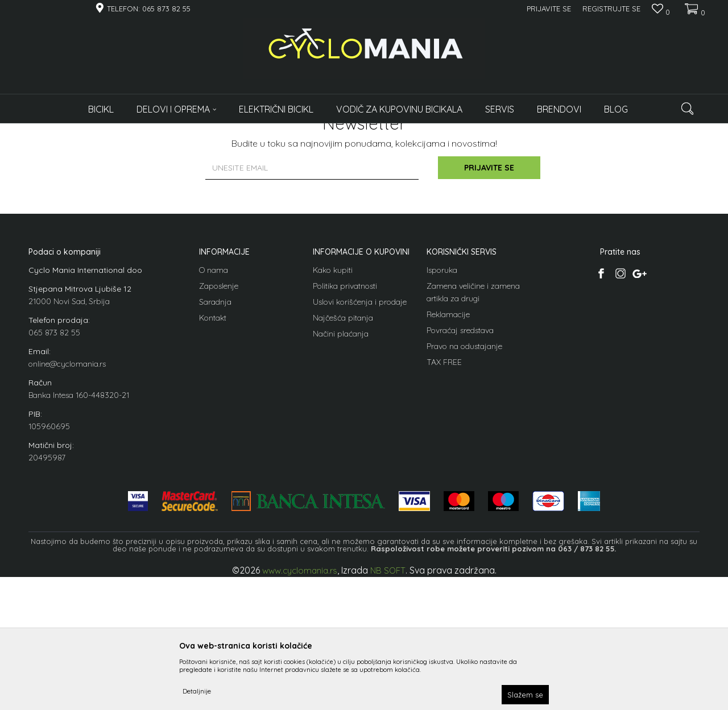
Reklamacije (448, 437)
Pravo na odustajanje (464, 469)
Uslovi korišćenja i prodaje (360, 425)
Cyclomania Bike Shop (63, 130)
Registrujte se (611, 9)
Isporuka (442, 393)
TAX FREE (444, 485)
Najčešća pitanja (343, 441)
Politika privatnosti (345, 409)
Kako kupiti (333, 393)
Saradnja (215, 425)
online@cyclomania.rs (67, 487)
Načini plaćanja (341, 456)
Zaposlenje (219, 409)
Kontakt (213, 441)
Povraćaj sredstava (460, 453)
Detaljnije (197, 691)
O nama (214, 393)
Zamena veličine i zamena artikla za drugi (473, 415)
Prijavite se (489, 291)
